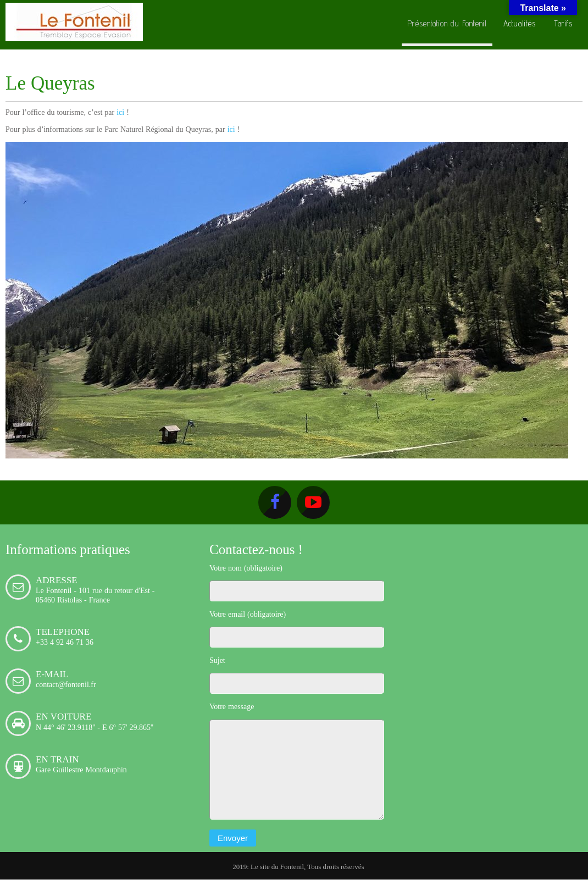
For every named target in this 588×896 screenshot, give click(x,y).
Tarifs (563, 23)
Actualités (520, 23)
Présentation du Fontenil (447, 23)
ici (120, 112)
